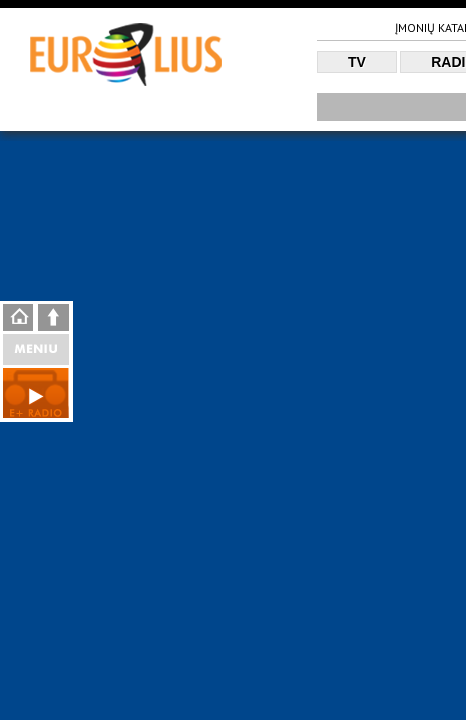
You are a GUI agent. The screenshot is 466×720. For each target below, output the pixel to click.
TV (357, 62)
